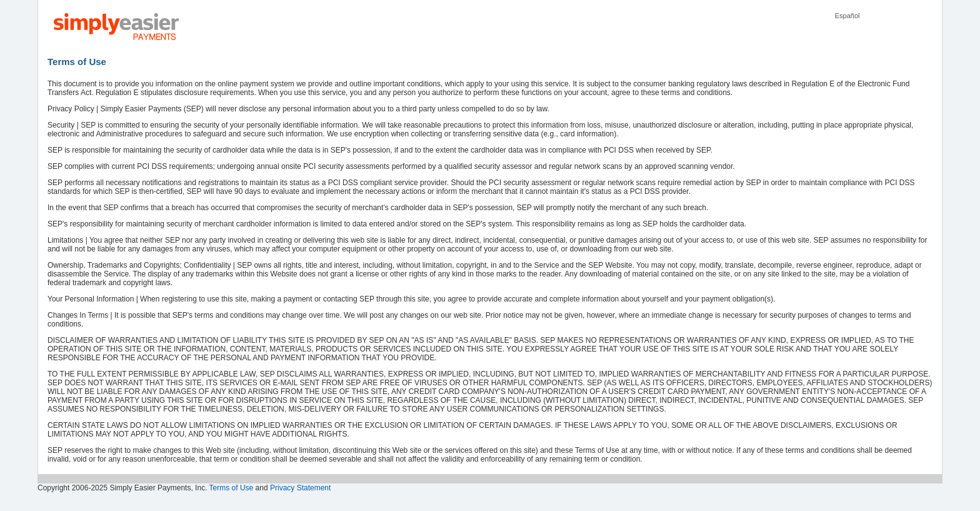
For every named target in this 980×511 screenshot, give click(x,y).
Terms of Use (232, 488)
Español (847, 16)
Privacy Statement (300, 488)
